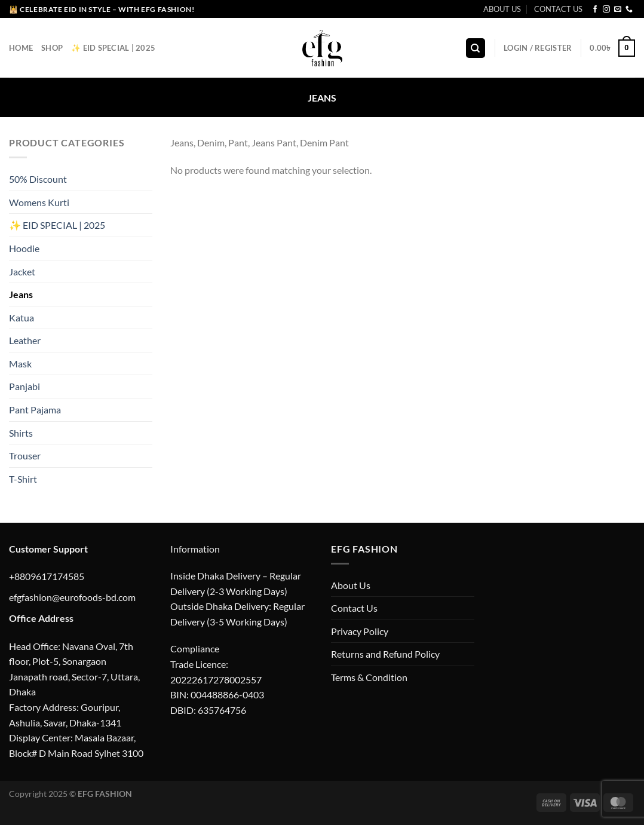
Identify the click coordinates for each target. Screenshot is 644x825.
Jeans (21, 294)
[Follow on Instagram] (606, 10)
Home (21, 48)
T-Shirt (23, 479)
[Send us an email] (618, 10)
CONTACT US (558, 9)
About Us (351, 585)
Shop (52, 48)
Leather (25, 340)
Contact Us (354, 608)
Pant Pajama (35, 410)
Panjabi (24, 387)
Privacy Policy (360, 631)
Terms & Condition (369, 677)
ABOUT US (502, 9)
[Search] (476, 48)
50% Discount (38, 179)
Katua (22, 318)
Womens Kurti (39, 202)
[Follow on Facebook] (595, 10)
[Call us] (629, 10)
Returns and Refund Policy (385, 654)
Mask (20, 364)
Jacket (22, 272)
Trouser (25, 456)
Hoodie (24, 248)
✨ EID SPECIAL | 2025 (57, 225)
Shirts (21, 433)
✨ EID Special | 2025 (113, 48)
